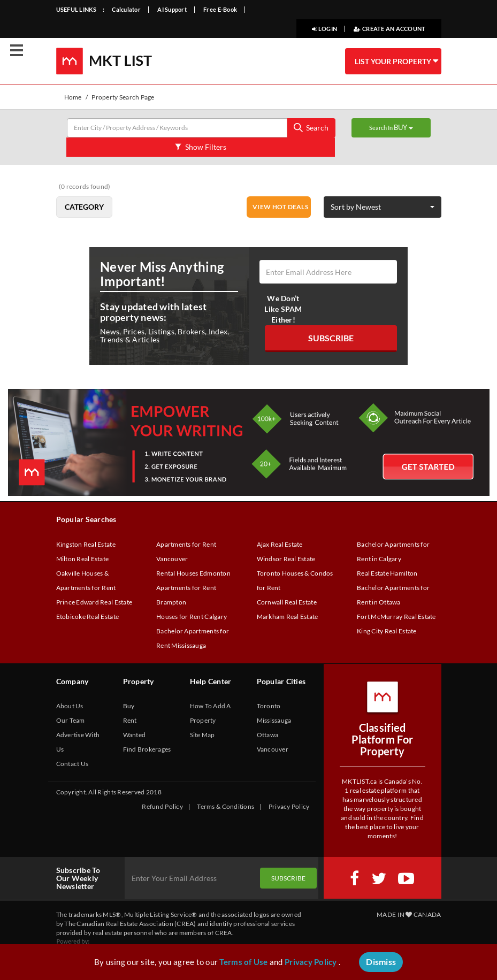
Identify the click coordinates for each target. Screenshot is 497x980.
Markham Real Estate (288, 617)
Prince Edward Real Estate (94, 602)
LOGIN (324, 29)
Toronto (269, 706)
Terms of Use (243, 962)
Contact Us (72, 764)
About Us (70, 706)
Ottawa (268, 735)
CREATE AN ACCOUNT (389, 29)
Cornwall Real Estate (287, 602)
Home (73, 97)
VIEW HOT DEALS (280, 207)
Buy (129, 706)
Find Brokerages (147, 749)
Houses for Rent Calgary (192, 617)
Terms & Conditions (225, 806)
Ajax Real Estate (280, 544)
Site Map (202, 735)
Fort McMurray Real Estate (396, 617)
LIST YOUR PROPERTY (396, 61)
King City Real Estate (387, 631)
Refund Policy (162, 806)
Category (84, 207)
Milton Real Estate (83, 559)
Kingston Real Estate (86, 544)
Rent (130, 720)
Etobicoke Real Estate (88, 617)
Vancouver (273, 749)
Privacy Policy (289, 806)
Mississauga (274, 720)
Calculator (126, 9)
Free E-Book (220, 9)
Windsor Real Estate (286, 559)
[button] (383, 207)
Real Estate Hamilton (387, 573)
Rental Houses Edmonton (193, 573)
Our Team (71, 720)
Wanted (135, 735)
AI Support (172, 9)
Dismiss (381, 962)
